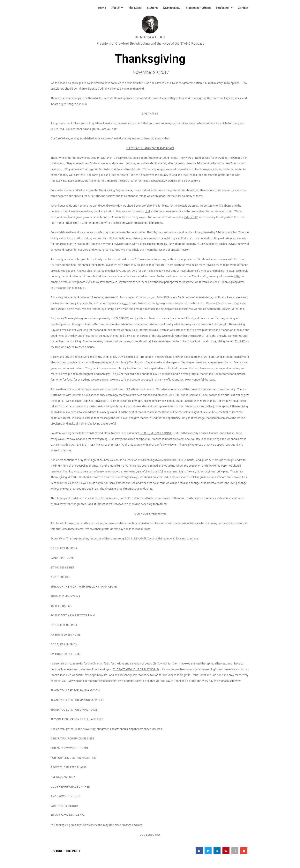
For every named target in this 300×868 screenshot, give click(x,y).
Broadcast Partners (198, 8)
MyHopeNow (172, 8)
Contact (243, 8)
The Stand (135, 8)
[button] (257, 8)
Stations (152, 8)
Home (102, 8)
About (117, 8)
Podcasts (224, 8)
